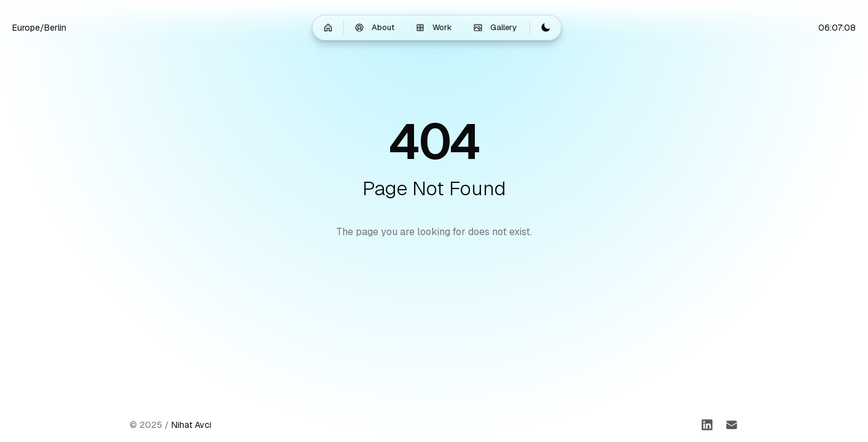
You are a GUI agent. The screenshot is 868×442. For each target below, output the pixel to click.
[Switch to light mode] (545, 28)
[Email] (732, 425)
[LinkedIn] (707, 425)
